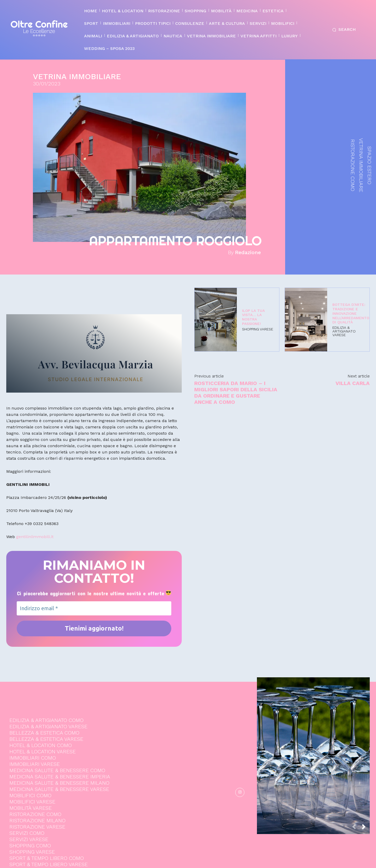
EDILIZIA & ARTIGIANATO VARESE (344, 331)
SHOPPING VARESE (258, 329)
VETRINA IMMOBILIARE (77, 77)
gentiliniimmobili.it (35, 537)
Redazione (248, 252)
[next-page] (366, 764)
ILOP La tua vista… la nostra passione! (253, 317)
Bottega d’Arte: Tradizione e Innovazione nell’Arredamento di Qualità (351, 313)
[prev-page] (356, 764)
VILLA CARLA (353, 383)
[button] (343, 30)
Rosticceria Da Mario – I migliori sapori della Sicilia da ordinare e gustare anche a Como (236, 393)
